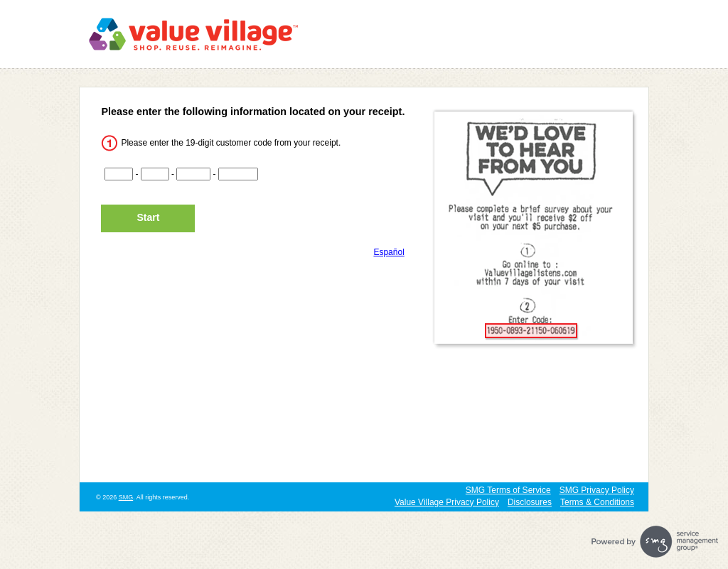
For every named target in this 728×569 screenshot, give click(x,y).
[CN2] (155, 174)
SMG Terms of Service (508, 490)
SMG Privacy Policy (597, 490)
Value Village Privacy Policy (447, 502)
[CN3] (193, 174)
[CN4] (238, 174)
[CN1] (119, 174)
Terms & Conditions (597, 502)
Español (389, 252)
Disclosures (530, 502)
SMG (126, 497)
